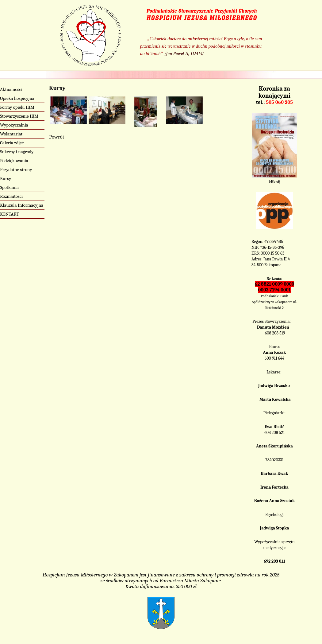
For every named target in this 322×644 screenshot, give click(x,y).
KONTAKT (10, 214)
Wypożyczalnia (14, 125)
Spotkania (9, 187)
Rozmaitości (11, 196)
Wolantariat (11, 134)
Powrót (57, 137)
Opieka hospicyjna (17, 98)
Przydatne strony (16, 170)
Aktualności (11, 89)
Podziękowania (14, 161)
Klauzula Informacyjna (22, 205)
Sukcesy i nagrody (17, 152)
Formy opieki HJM (17, 107)
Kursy (6, 178)
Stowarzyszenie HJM (19, 116)
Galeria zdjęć (12, 143)
